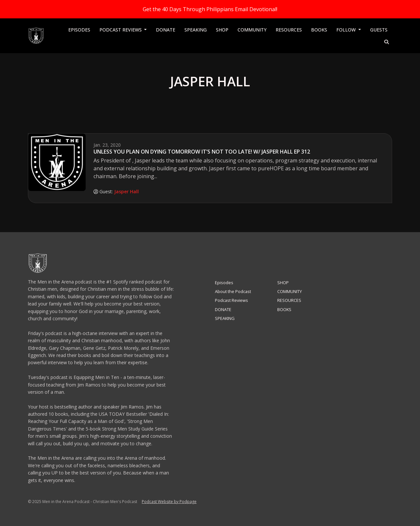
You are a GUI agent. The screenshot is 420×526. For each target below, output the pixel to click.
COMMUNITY (252, 30)
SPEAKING (196, 30)
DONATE (166, 30)
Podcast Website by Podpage (169, 502)
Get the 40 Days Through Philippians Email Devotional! (210, 9)
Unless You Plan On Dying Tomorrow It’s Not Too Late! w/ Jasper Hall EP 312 (202, 152)
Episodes (79, 30)
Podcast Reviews (121, 30)
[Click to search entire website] (387, 42)
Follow (347, 30)
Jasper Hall (126, 191)
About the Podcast (233, 291)
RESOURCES (289, 30)
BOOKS (319, 30)
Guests (379, 30)
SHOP (222, 30)
